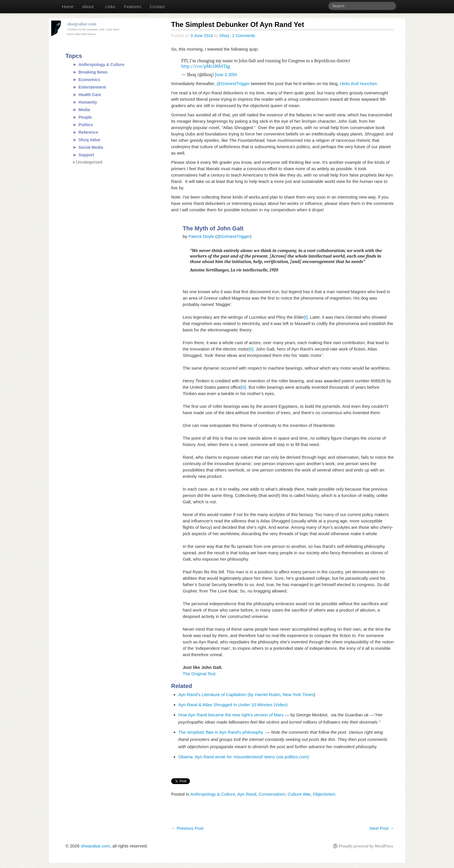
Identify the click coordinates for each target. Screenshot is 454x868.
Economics (89, 80)
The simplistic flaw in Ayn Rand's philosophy (222, 732)
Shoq (224, 36)
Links (110, 7)
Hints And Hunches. (359, 84)
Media (84, 110)
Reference (88, 132)
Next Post (382, 828)
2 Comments (244, 36)
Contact (157, 7)
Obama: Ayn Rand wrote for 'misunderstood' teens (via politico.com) (244, 757)
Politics (86, 125)
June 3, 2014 (226, 75)
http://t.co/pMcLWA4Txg (206, 66)
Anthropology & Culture (213, 794)
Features (132, 7)
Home (68, 7)
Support (86, 155)
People (85, 117)
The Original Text (200, 674)
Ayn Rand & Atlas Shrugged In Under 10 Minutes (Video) (233, 705)
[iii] (244, 387)
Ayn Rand (247, 794)
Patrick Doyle (201, 236)
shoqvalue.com (95, 846)
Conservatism (272, 794)
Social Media (91, 147)
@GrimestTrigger (233, 84)
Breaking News (93, 72)
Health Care (90, 95)
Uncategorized (89, 162)
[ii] (251, 349)
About (88, 7)
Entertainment (92, 87)
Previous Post (187, 828)
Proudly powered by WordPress (366, 846)
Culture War (299, 794)
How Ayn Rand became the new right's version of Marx (232, 715)
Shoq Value (89, 140)
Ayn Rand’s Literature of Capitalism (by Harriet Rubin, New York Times (246, 694)
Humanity (88, 102)
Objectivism (324, 794)
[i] (306, 317)
